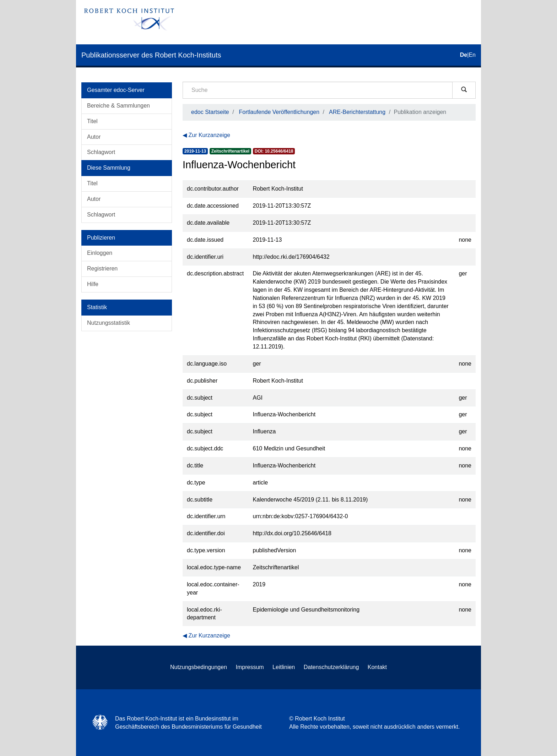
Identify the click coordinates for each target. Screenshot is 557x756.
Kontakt (377, 667)
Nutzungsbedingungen (199, 667)
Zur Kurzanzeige (209, 135)
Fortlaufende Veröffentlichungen (279, 112)
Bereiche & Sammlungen (118, 106)
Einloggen (100, 253)
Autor (94, 137)
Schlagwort (101, 152)
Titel (92, 121)
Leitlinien (284, 667)
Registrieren (102, 269)
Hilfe (93, 284)
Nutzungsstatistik (109, 323)
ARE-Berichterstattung (357, 112)
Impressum (250, 667)
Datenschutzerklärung (331, 667)
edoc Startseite (210, 112)
